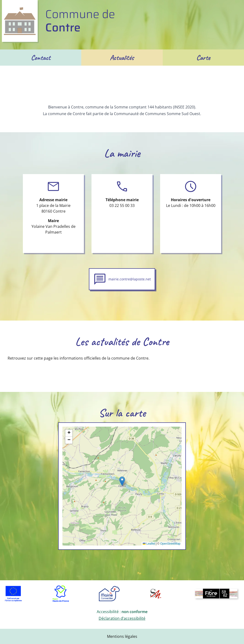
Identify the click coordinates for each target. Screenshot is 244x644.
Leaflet (149, 544)
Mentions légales (122, 636)
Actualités (122, 58)
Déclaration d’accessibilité (122, 618)
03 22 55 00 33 (122, 205)
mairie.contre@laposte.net (130, 279)
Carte (203, 58)
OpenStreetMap (170, 544)
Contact (41, 58)
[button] (122, 481)
